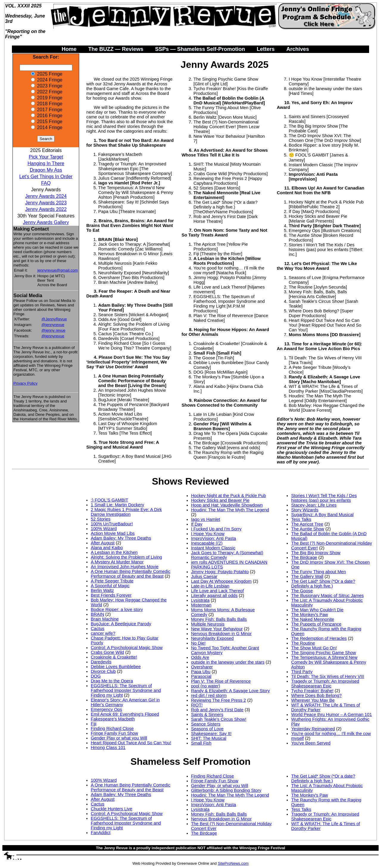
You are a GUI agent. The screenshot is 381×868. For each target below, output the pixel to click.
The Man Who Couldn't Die (317, 610)
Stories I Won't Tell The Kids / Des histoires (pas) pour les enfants (324, 498)
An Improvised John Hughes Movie (125, 567)
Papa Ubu (201, 672)
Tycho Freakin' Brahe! (312, 691)
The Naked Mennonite (313, 619)
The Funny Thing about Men (318, 572)
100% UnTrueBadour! (112, 524)
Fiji (94, 724)
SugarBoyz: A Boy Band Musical (322, 515)
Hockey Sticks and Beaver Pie (220, 500)
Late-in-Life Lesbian (210, 586)
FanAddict (101, 833)
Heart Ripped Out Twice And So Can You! (131, 743)
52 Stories (101, 519)
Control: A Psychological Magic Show (127, 648)
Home (69, 49)
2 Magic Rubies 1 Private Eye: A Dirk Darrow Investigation (126, 512)
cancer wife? (103, 633)
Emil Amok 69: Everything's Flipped (125, 714)
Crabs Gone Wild (107, 652)
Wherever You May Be (313, 700)
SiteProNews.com (233, 863)
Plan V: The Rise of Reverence (221, 681)
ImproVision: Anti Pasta (214, 538)
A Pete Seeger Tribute (112, 581)
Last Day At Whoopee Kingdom (221, 581)
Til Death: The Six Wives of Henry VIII (328, 676)
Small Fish (201, 743)
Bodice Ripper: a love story (117, 610)
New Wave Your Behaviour (217, 629)
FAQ (46, 183)
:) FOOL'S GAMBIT (110, 500)
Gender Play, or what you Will (220, 786)
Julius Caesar (204, 576)
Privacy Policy (25, 383)
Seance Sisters (206, 724)
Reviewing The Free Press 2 (219, 700)
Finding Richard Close (112, 728)
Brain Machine (105, 619)
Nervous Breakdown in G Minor (221, 634)
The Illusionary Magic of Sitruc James (327, 596)
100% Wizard (104, 529)
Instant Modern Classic (213, 548)
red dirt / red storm (209, 695)
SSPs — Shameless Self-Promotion (200, 49)
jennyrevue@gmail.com (57, 270)
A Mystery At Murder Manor (117, 562)
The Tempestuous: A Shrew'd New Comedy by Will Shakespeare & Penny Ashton (329, 662)
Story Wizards (305, 510)
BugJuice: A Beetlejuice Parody (121, 624)
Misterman (201, 605)
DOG (96, 676)
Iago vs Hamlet (206, 519)
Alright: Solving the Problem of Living (127, 557)
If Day (197, 524)
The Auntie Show (308, 529)
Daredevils (101, 662)
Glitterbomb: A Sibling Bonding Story (226, 790)
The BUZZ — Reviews (116, 49)
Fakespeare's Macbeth (113, 719)
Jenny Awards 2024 (46, 196)
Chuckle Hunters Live (111, 809)
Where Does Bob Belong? (316, 695)
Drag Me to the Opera (112, 681)
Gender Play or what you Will (119, 738)
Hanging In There (46, 163)
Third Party (302, 672)
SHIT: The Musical (209, 738)
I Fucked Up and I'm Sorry (216, 529)
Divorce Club (103, 671)
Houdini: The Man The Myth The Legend (230, 510)
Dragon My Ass (46, 170)
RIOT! (197, 705)
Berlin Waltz (102, 590)
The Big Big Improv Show (316, 553)
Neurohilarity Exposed (212, 638)
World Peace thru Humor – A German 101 (331, 715)
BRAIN (97, 614)
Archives (298, 49)
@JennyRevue (54, 319)
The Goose (302, 591)
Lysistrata (200, 600)
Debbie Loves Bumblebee (116, 667)
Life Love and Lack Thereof (217, 591)
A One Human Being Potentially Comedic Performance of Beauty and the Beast (131, 574)
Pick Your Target (46, 157)
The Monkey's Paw (309, 615)
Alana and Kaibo (107, 548)
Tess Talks (301, 519)
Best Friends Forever (111, 595)
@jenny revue (53, 330)
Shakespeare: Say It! (211, 734)
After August (103, 543)
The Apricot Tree (307, 524)
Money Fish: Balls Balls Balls (219, 619)
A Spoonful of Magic (110, 586)
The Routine (303, 643)
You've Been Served (311, 743)
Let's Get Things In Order (46, 177)
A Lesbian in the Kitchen (114, 552)
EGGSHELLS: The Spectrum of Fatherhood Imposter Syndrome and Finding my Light (126, 690)
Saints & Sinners (207, 715)
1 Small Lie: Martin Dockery (117, 505)
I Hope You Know (208, 534)
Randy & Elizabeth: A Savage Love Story (231, 691)
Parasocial (201, 676)
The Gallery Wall (307, 576)
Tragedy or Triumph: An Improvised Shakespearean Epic (325, 684)
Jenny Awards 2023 (46, 203)
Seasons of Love (207, 729)
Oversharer (202, 667)
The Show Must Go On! (314, 648)
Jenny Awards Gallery (46, 222)
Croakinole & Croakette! (114, 657)
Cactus (98, 629)
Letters (266, 49)
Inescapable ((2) (207, 543)
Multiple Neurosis (208, 624)
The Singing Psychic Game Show (324, 653)
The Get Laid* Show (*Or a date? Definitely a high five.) (323, 584)
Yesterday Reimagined (313, 729)
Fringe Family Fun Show (114, 733)
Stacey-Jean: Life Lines (314, 505)
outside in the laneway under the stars (228, 662)
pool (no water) (206, 686)
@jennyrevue (53, 325)
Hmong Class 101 (108, 748)
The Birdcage (304, 557)
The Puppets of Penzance (316, 624)
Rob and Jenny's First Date (217, 710)
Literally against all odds (214, 596)
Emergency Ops (106, 709)
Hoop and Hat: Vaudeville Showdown (227, 505)
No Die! (198, 643)
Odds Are (200, 657)
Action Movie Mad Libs (113, 533)
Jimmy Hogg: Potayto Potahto (220, 572)
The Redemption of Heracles (319, 638)
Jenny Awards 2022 (46, 209)
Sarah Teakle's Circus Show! (219, 719)
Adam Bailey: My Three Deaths (121, 538)
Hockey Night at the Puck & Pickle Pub (229, 496)
